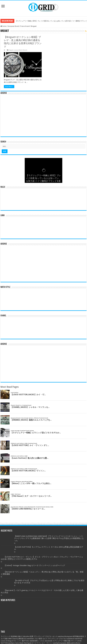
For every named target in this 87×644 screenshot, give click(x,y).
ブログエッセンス (51, 636)
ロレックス (18, 641)
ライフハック (6, 636)
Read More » (9, 87)
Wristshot (26, 636)
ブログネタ (63, 639)
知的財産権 (34, 641)
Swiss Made (19, 643)
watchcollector (75, 643)
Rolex (27, 641)
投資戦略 (14, 636)
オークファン (37, 643)
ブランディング (39, 636)
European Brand (13, 26)
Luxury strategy (6, 641)
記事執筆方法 (22, 639)
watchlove (71, 639)
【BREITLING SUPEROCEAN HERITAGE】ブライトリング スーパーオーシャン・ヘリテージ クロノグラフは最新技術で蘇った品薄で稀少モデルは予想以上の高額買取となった (49, 538)
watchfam (30, 639)
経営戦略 (76, 636)
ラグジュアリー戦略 (60, 641)
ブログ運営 (38, 639)
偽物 (68, 643)
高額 (6, 639)
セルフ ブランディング (50, 639)
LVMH (10, 639)
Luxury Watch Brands (21, 50)
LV (13, 641)
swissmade (48, 641)
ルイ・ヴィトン (47, 643)
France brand (25, 26)
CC (22, 636)
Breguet (11, 50)
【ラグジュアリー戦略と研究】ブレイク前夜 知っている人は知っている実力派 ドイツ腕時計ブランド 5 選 (43, 178)
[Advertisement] (44, 116)
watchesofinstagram (65, 636)
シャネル (41, 641)
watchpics (11, 643)
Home (3, 26)
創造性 (82, 636)
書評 (24, 641)
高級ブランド (72, 641)
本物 (19, 636)
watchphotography (60, 643)
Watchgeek (28, 643)
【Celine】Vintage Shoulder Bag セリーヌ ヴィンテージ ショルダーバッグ (34, 565)
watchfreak (78, 639)
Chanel (14, 639)
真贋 (32, 636)
